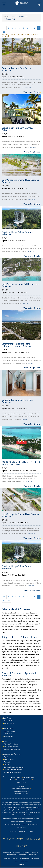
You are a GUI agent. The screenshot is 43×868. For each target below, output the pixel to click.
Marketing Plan (9, 736)
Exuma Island (22, 855)
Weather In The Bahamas (12, 749)
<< (4, 28)
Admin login (13, 831)
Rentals (18, 780)
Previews (7, 765)
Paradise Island (24, 858)
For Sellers (8, 729)
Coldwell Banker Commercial (13, 770)
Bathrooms (23, 16)
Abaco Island (7, 852)
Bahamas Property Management (14, 767)
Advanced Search (15, 777)
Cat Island (35, 852)
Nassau (15, 858)
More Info (28, 88)
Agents (6, 757)
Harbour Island (32, 855)
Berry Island (26, 852)
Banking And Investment (11, 747)
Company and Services (12, 754)
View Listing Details (32, 92)
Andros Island (24, 861)
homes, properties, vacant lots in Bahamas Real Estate (17, 805)
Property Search (9, 724)
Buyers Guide (8, 721)
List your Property (9, 731)
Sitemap (21, 865)
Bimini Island (17, 852)
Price (14, 16)
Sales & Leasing (9, 759)
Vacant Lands (26, 780)
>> (9, 32)
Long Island (8, 858)
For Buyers (8, 718)
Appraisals (7, 762)
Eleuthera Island (11, 855)
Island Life (7, 741)
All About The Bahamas (11, 744)
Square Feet (10, 19)
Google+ (31, 831)
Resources (22, 831)
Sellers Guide (8, 734)
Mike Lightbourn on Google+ (13, 772)
